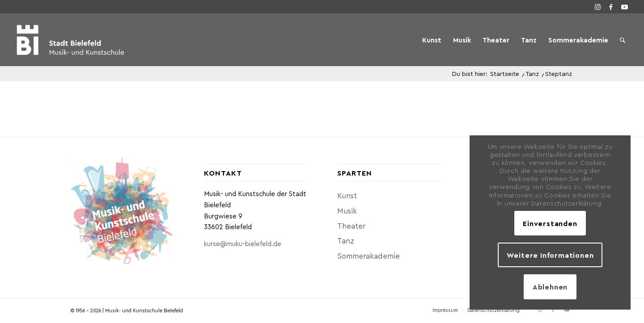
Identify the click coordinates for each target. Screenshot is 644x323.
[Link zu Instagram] (597, 7)
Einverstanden (550, 223)
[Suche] (623, 40)
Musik (347, 210)
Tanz (346, 240)
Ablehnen (550, 287)
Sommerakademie (369, 256)
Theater (351, 226)
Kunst (347, 195)
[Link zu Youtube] (624, 7)
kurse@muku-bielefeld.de (243, 243)
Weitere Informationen (550, 255)
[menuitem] (432, 40)
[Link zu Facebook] (611, 7)
